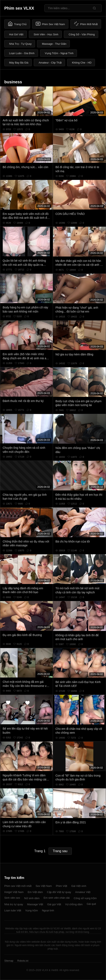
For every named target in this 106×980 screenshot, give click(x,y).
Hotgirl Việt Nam (14, 892)
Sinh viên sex (12, 898)
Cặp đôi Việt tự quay (59, 892)
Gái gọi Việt (54, 904)
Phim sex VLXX (19, 8)
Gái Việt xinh (79, 886)
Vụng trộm (32, 910)
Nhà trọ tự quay (14, 904)
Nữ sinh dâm (32, 898)
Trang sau (60, 851)
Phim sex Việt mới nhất (18, 886)
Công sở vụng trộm (85, 898)
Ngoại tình (48, 910)
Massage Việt (35, 904)
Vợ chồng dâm (74, 904)
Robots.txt (23, 961)
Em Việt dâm (35, 892)
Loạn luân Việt (13, 910)
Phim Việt (61, 886)
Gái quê (91, 904)
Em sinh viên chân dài (57, 898)
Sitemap (9, 961)
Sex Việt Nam (44, 886)
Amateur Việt (83, 892)
